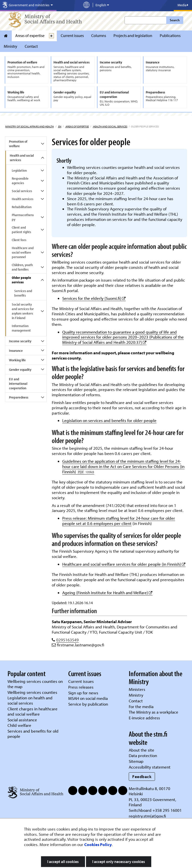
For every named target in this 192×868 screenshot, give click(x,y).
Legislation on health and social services (30, 700)
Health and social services (110, 126)
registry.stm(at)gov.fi (148, 816)
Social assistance (22, 720)
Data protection (143, 755)
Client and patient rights (21, 230)
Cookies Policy (98, 844)
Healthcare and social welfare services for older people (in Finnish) (124, 564)
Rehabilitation (22, 207)
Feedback (142, 776)
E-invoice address (144, 718)
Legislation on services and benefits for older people (109, 420)
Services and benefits (23, 293)
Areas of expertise (30, 35)
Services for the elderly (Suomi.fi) (94, 298)
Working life (17, 360)
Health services (22, 199)
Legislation (19, 170)
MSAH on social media (88, 698)
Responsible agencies (20, 181)
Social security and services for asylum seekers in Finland (23, 311)
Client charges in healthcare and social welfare (32, 711)
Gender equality (20, 370)
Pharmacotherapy (23, 217)
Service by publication (88, 704)
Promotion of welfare (18, 144)
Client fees (19, 240)
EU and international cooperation (18, 384)
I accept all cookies (63, 862)
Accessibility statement (150, 767)
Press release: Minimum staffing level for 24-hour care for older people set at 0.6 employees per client (119, 521)
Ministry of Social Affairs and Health (29, 126)
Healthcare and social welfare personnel (23, 252)
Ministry (10, 46)
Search (175, 20)
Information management (21, 328)
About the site (141, 750)
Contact (31, 46)
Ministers (137, 689)
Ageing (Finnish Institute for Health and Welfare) (107, 593)
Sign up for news (83, 693)
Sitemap (136, 761)
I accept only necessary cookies (119, 862)
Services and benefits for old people (33, 734)
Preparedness (19, 397)
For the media (141, 706)
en (59, 126)
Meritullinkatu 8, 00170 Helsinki (149, 791)
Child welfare (19, 725)
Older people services (21, 280)
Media (183, 5)
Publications (170, 35)
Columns (99, 35)
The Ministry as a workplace (153, 712)
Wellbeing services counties (32, 692)
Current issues (72, 35)
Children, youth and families (22, 267)
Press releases (81, 687)
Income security (20, 341)
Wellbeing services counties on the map (35, 684)
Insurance (16, 351)
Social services (22, 191)
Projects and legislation (133, 35)
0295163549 (67, 640)
